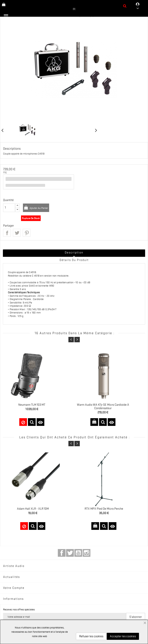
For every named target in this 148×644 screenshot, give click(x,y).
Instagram (87, 553)
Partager (7, 233)
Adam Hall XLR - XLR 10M (33, 509)
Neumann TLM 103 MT (32, 405)
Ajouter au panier (38, 208)
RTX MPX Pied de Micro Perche (104, 509)
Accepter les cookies (123, 636)
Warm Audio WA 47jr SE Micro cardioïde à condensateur (103, 406)
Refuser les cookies (91, 636)
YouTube (78, 553)
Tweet (17, 233)
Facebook (62, 553)
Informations (13, 599)
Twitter (70, 553)
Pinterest (27, 233)
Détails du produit (74, 260)
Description (74, 253)
